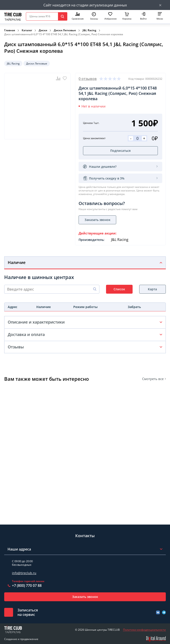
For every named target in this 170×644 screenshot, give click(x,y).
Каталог (27, 30)
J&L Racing (89, 30)
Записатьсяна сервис (28, 612)
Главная (10, 30)
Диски (43, 30)
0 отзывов (88, 79)
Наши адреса (19, 549)
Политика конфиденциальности (144, 630)
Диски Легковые (65, 30)
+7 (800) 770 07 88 (27, 585)
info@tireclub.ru (24, 573)
